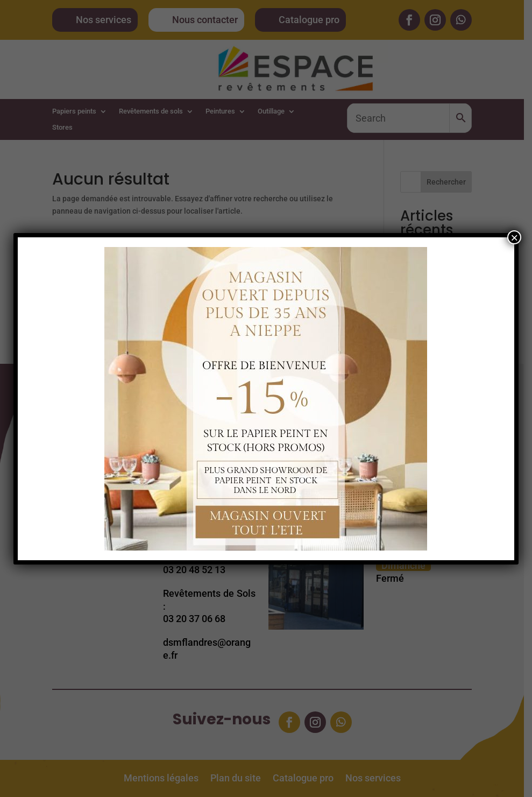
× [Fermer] (514, 237)
